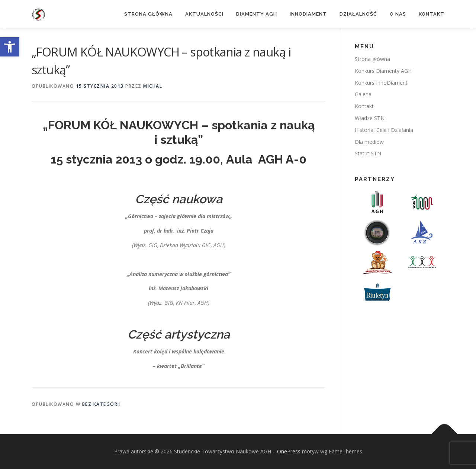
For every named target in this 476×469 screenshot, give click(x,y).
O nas (398, 14)
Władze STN (370, 118)
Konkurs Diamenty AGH (383, 71)
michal (153, 86)
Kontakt (432, 14)
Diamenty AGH (257, 14)
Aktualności (204, 14)
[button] (10, 47)
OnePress (289, 451)
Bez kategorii (102, 404)
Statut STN (368, 153)
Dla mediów (369, 142)
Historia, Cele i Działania (384, 130)
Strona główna (148, 14)
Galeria (363, 94)
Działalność (358, 14)
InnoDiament (308, 14)
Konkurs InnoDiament (381, 83)
